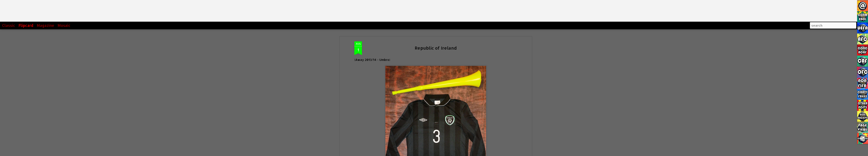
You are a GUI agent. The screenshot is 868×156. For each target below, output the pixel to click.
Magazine (45, 25)
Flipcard (26, 25)
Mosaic (64, 25)
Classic (9, 25)
